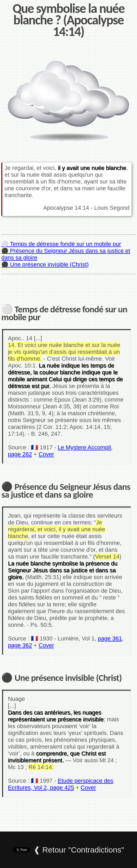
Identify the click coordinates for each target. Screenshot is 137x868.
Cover (46, 454)
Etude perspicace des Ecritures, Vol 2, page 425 (60, 784)
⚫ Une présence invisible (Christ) (45, 264)
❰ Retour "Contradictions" (79, 850)
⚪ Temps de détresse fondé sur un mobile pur (61, 244)
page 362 (20, 645)
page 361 (110, 638)
